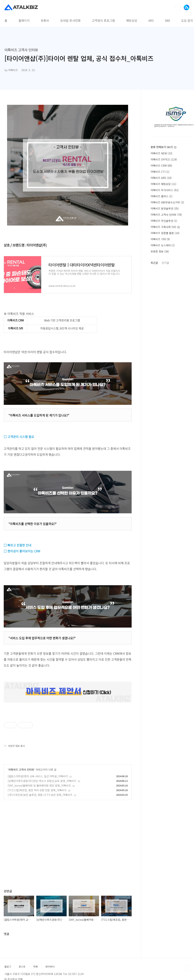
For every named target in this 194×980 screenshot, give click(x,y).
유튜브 (45, 20)
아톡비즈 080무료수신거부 (167, 202)
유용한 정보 (160, 251)
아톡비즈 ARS (161, 178)
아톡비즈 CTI (160, 172)
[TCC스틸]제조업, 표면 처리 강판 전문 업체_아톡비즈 (37, 790)
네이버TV (50, 967)
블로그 (8, 967)
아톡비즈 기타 (160, 239)
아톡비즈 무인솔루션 (164, 221)
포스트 (22, 967)
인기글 (165, 263)
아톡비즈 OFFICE (164, 159)
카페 (35, 967)
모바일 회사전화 (70, 20)
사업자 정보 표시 (14, 746)
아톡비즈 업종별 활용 (165, 233)
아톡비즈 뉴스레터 (163, 245)
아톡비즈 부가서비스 (165, 190)
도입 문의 (187, 20)
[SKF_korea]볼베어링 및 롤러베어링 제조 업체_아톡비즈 (39, 785)
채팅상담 (132, 20)
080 (167, 20)
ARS (151, 20)
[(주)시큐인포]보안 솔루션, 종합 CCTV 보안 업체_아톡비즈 (40, 795)
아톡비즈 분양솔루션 (165, 208)
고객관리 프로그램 (103, 20)
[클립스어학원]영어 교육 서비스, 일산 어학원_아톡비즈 (38, 776)
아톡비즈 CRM (161, 166)
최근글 (154, 263)
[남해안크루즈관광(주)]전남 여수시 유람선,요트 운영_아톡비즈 (42, 781)
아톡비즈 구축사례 (165, 227)
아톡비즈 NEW (162, 153)
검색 (178, 7)
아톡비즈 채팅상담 (163, 184)
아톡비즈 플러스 (162, 196)
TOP (187, 968)
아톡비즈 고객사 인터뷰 (21, 770)
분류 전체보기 (163, 147)
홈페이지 (24, 20)
